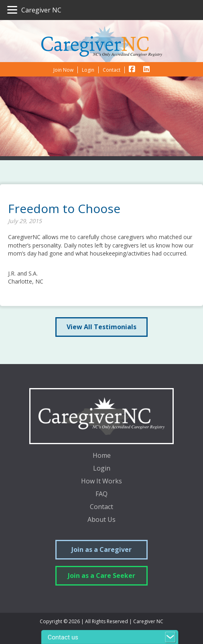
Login (102, 469)
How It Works (101, 482)
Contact (101, 507)
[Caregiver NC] (34, 10)
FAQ (101, 494)
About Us (101, 520)
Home (102, 456)
